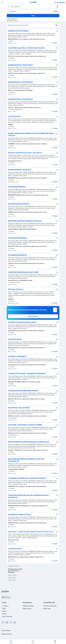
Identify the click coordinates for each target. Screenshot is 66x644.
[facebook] (3, 622)
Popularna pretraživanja (50, 606)
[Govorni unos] (57, 7)
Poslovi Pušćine (12, 580)
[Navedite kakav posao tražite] (33, 7)
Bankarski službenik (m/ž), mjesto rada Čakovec (25, 153)
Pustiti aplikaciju (60, 2)
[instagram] (7, 622)
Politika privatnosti (7, 634)
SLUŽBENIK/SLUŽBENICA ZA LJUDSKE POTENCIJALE (27, 478)
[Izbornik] (2, 2)
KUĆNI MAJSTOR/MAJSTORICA (19, 515)
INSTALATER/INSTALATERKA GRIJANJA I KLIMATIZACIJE (28, 442)
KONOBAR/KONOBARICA (17, 187)
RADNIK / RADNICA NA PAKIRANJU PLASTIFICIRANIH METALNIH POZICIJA (31, 134)
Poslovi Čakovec (12, 575)
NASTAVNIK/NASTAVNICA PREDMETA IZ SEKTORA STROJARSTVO (26, 460)
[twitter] (11, 622)
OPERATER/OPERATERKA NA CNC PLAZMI (23, 272)
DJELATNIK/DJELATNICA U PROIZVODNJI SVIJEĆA (26, 48)
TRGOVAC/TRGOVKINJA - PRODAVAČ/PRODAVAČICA (27, 374)
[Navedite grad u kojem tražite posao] (33, 11)
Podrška (4, 614)
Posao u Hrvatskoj (7, 616)
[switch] (57, 25)
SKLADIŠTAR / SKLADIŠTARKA (19, 408)
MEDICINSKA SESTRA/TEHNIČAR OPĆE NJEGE (25, 221)
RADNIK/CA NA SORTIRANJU (18, 31)
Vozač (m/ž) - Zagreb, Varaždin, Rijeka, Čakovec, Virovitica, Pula (31, 532)
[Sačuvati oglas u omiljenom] (57, 31)
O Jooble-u (5, 606)
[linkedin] (15, 622)
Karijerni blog (47, 609)
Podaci (4, 609)
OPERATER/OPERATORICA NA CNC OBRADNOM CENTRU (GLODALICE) (28, 496)
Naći (33, 16)
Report (55, 43)
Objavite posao (27, 609)
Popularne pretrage (15, 566)
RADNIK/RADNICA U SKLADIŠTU (20, 170)
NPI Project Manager (16, 289)
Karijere (4, 611)
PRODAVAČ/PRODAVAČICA (18, 238)
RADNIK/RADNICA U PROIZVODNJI (20, 65)
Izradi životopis (33, 316)
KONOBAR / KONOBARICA (17, 357)
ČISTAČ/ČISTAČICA (15, 339)
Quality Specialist (15, 116)
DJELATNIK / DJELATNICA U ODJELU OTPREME (25, 425)
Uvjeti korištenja (6, 630)
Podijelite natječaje (28, 606)
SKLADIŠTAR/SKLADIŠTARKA (19, 204)
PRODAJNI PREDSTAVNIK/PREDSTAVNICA (23, 391)
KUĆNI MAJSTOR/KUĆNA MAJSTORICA (22, 322)
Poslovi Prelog (12, 578)
